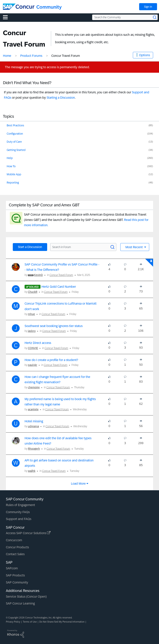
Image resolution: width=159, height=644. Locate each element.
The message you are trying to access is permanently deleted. (47, 67)
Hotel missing (34, 421)
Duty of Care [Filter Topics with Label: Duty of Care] (14, 142)
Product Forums (31, 56)
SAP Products (15, 575)
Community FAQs (18, 512)
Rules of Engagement (20, 505)
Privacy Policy (13, 622)
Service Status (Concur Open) (26, 597)
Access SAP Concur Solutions (28, 533)
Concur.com (14, 540)
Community (49, 7)
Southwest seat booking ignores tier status (54, 326)
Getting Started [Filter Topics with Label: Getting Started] (16, 150)
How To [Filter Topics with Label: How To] (11, 166)
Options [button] (144, 55)
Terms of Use (30, 622)
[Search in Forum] (83, 247)
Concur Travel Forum (61, 275)
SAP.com (12, 568)
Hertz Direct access (38, 343)
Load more (78, 484)
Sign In (148, 7)
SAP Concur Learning (20, 603)
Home (7, 56)
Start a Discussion (30, 247)
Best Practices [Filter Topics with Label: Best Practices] (15, 125)
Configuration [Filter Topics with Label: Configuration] (15, 134)
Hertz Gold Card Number (59, 287)
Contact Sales (15, 554)
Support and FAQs (19, 519)
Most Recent (134, 247)
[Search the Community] (125, 17)
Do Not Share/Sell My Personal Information (62, 622)
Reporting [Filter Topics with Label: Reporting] (13, 183)
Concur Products (17, 547)
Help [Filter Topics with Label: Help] (10, 158)
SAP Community (17, 582)
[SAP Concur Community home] (19, 7)
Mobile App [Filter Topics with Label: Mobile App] (14, 174)
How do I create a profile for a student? (51, 360)
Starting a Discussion (61, 98)
